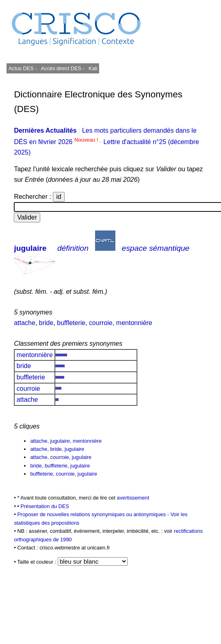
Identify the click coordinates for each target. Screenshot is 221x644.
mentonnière (134, 323)
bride (46, 323)
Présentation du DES (45, 506)
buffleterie (71, 323)
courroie (101, 323)
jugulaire (30, 248)
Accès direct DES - (63, 68)
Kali (93, 68)
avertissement (133, 498)
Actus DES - (23, 68)
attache (24, 323)
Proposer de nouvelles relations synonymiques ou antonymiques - (94, 514)
